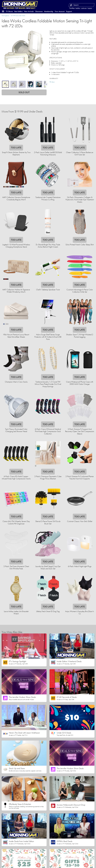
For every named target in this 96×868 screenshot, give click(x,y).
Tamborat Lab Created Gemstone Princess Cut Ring (48, 198)
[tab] (5, 84)
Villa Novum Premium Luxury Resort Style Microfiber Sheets (16, 336)
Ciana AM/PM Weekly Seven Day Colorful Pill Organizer (16, 522)
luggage (90, 8)
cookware (84, 8)
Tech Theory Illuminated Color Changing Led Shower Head (16, 430)
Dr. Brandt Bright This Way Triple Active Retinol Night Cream (48, 246)
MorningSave (5, 16)
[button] (3, 11)
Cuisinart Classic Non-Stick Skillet (80, 521)
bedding (78, 8)
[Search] (71, 5)
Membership (49, 11)
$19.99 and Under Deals (18, 16)
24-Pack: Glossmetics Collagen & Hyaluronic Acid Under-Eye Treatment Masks (80, 200)
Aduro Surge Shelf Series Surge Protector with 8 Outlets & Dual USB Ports (48, 337)
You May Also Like (12, 632)
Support (69, 11)
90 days (52, 82)
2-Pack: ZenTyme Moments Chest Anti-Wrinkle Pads (16, 567)
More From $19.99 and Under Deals (22, 111)
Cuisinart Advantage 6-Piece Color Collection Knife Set (80, 291)
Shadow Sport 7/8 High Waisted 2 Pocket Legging (80, 336)
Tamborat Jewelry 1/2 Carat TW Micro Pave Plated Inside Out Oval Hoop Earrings (48, 384)
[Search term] (82, 5)
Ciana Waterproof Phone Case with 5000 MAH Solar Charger (80, 383)
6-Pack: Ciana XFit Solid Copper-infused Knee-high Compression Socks (16, 477)
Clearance (39, 11)
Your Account (60, 11)
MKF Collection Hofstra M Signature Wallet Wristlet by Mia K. (16, 291)
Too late (16, 148)
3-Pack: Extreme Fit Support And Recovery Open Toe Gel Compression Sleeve (80, 431)
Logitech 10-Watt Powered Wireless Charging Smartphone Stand (16, 246)
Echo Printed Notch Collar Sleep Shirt (80, 245)
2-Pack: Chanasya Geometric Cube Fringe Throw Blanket (48, 477)
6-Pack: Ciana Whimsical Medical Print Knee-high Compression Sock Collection (48, 431)
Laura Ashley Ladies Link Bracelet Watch (16, 612)
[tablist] (24, 84)
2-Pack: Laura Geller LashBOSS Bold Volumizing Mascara (48, 153)
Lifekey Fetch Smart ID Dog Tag (48, 611)
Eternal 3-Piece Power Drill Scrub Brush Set (48, 522)
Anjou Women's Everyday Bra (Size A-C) (80, 612)
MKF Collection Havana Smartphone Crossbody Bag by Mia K (16, 198)
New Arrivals (29, 11)
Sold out (24, 92)
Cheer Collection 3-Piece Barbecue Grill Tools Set (80, 153)
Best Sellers (18, 11)
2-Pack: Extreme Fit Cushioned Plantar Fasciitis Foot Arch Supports (80, 477)
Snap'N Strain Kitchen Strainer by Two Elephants (16, 153)
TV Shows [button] (9, 11)
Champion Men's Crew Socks (16, 382)
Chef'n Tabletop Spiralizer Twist (48, 290)
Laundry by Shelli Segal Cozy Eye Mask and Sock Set (48, 567)
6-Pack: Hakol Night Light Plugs (80, 566)
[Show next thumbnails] (46, 84)
